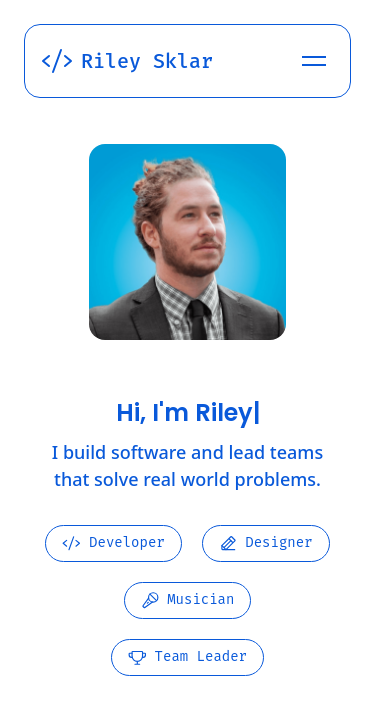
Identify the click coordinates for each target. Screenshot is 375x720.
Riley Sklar (127, 61)
